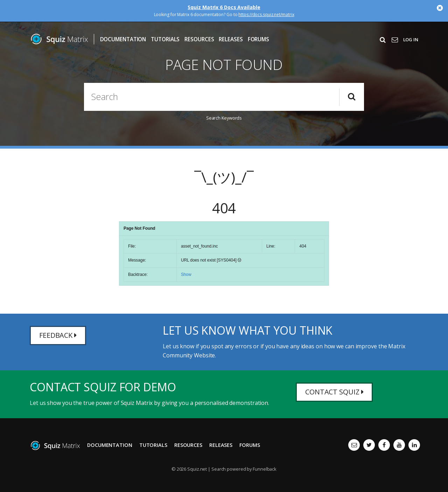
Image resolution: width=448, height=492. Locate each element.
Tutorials (165, 39)
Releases (231, 39)
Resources (199, 39)
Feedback (58, 336)
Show (186, 274)
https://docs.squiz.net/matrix (266, 15)
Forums (258, 39)
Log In (411, 40)
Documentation (123, 39)
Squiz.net (197, 469)
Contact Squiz (334, 392)
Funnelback (265, 469)
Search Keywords (224, 118)
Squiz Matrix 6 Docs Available (224, 7)
